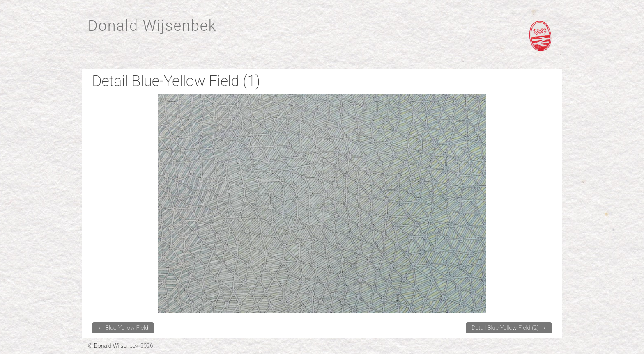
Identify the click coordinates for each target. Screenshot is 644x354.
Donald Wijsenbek (152, 26)
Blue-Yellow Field (123, 328)
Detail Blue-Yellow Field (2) (509, 328)
